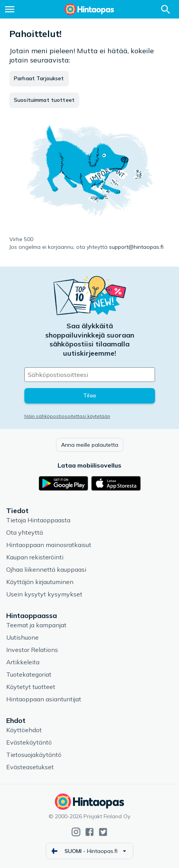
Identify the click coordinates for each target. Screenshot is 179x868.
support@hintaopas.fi (136, 247)
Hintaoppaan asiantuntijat (44, 699)
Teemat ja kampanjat (36, 625)
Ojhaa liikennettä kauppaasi (46, 569)
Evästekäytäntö (29, 742)
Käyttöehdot (24, 730)
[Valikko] (10, 9)
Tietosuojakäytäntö (34, 755)
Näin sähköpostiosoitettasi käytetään (67, 416)
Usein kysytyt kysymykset (44, 594)
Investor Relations (32, 650)
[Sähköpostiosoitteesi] (90, 375)
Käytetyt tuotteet (31, 687)
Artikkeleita (23, 662)
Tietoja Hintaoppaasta (38, 520)
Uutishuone (22, 637)
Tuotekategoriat (29, 674)
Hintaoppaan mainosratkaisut (49, 545)
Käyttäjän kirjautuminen (40, 582)
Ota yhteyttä (25, 532)
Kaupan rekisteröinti (35, 557)
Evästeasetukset (30, 767)
